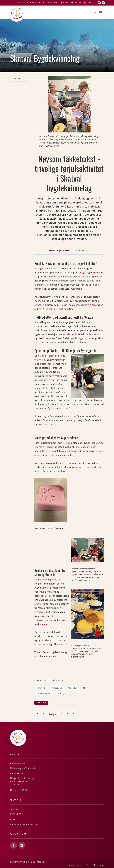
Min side (54, 3)
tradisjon (62, 693)
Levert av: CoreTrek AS (78, 865)
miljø (85, 688)
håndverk (41, 688)
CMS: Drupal (98, 865)
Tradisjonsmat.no (37, 3)
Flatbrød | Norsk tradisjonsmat (83, 334)
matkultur (72, 688)
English (91, 3)
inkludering (57, 688)
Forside (16, 79)
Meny (97, 12)
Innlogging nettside (72, 3)
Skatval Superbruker (59, 250)
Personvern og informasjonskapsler (28, 862)
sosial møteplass (44, 693)
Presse (21, 3)
